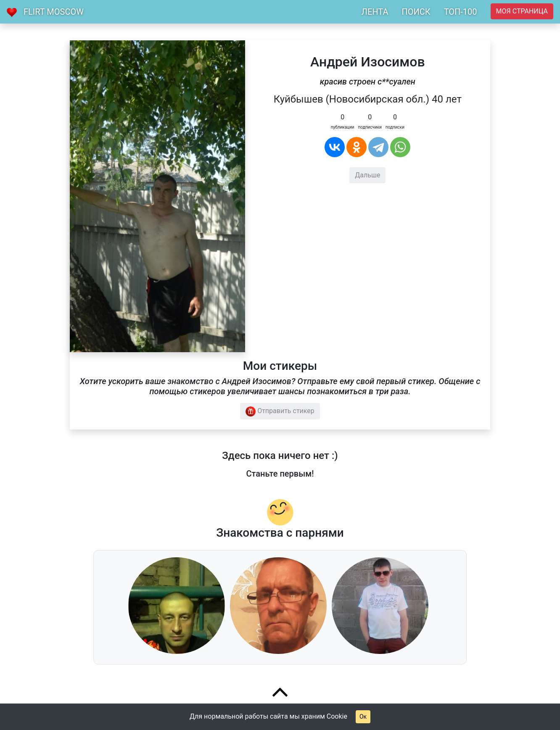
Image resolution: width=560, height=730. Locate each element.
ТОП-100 (461, 12)
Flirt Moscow (54, 12)
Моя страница (522, 11)
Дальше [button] (367, 175)
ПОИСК (416, 12)
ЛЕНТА (375, 12)
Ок (363, 717)
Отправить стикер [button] (280, 411)
